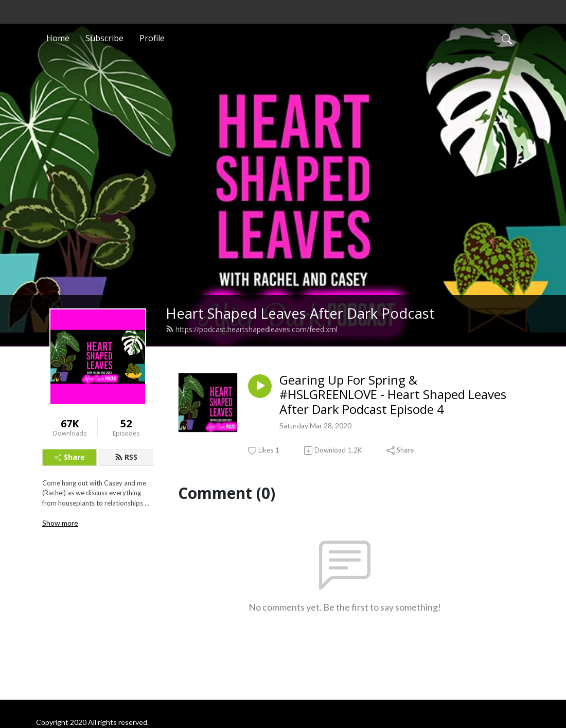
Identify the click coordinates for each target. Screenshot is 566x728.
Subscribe (104, 38)
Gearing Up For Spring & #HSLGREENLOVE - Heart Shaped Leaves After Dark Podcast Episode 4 (393, 395)
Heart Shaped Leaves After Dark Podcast (300, 313)
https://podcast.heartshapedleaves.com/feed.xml (252, 329)
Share (70, 457)
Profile (152, 38)
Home (58, 38)
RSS (126, 457)
